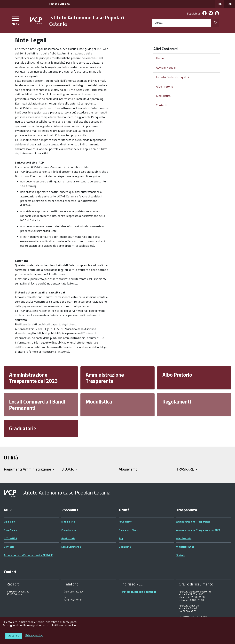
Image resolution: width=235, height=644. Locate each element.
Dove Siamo (10, 530)
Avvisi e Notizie (166, 68)
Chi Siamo (9, 522)
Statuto (181, 555)
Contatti (161, 105)
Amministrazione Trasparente (105, 378)
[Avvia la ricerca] (215, 23)
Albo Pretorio (164, 86)
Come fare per (69, 530)
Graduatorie (23, 428)
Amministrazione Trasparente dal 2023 (33, 378)
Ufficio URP (10, 538)
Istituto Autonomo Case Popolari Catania (87, 21)
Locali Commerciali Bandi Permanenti (37, 405)
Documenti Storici (129, 530)
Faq (121, 538)
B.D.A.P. (68, 469)
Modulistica (163, 96)
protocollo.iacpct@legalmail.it (139, 592)
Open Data (125, 547)
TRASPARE (185, 469)
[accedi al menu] (16, 20)
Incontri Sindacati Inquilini (172, 77)
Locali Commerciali (72, 547)
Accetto (14, 636)
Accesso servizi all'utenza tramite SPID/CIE (28, 555)
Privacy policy (34, 635)
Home (160, 58)
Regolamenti (177, 402)
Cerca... (159, 23)
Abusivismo (128, 469)
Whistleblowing (185, 547)
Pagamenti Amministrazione (27, 469)
